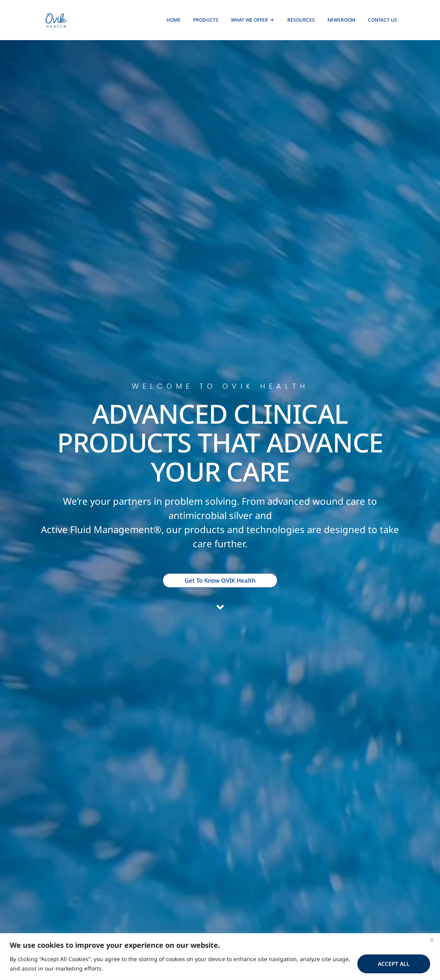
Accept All (394, 964)
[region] (220, 957)
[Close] (432, 940)
